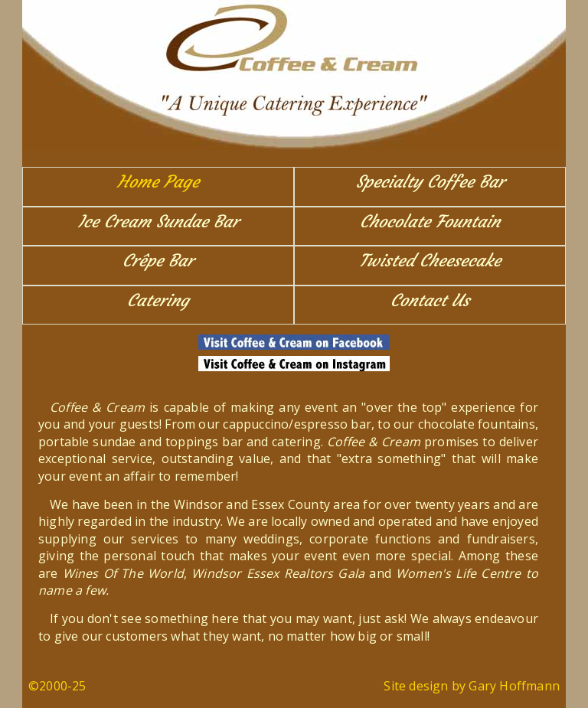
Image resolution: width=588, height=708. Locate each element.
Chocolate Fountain (430, 222)
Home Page (158, 182)
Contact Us (430, 300)
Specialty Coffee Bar (430, 182)
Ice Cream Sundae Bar (158, 222)
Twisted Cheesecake (430, 261)
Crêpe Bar (158, 261)
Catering (158, 300)
